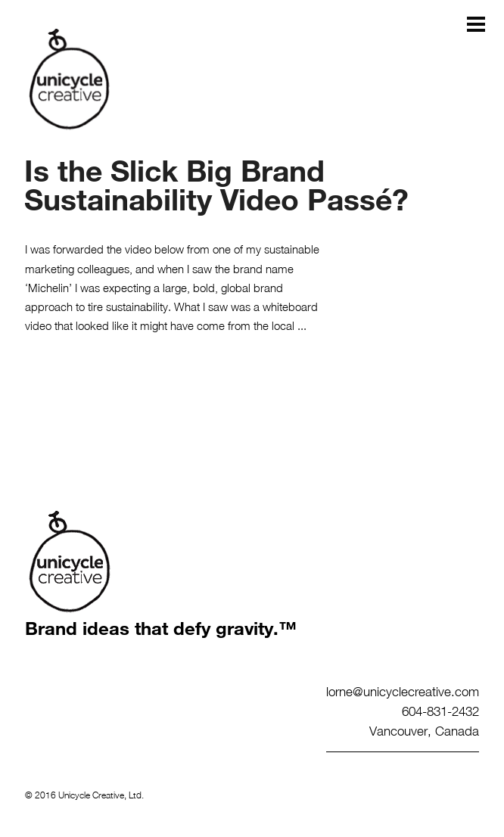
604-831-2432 (440, 711)
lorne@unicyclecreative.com (403, 691)
